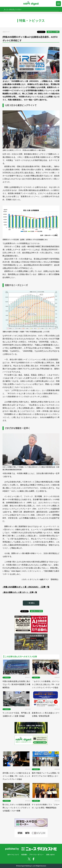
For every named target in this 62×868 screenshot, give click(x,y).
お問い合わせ (50, 855)
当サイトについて (13, 855)
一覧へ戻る (31, 603)
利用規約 (24, 855)
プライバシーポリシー (36, 855)
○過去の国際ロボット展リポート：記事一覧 (20, 592)
